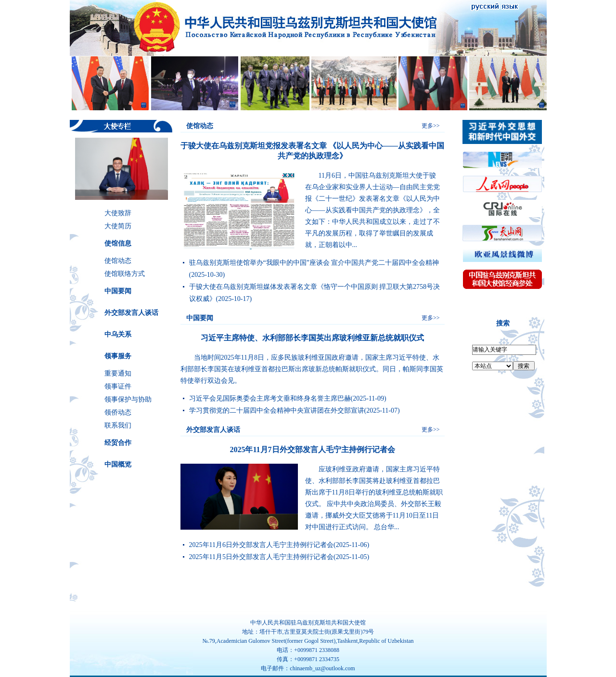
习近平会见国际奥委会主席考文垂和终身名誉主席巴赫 (270, 398)
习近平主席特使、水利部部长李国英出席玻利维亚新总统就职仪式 (312, 338)
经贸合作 (118, 443)
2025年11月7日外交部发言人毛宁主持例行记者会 (312, 449)
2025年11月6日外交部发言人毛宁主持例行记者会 (261, 545)
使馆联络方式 (125, 274)
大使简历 (118, 226)
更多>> (431, 126)
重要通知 (118, 373)
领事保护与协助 (128, 399)
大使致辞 (118, 213)
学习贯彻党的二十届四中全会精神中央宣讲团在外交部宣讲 (277, 410)
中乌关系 (118, 334)
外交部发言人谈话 (131, 313)
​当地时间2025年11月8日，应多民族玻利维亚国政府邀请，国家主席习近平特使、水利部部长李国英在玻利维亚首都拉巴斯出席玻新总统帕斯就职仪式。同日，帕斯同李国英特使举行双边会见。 (312, 369)
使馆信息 (118, 243)
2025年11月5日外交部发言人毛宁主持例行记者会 (261, 557)
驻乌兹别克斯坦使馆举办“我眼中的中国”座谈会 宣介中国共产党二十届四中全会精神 (314, 263)
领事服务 (118, 356)
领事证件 (118, 386)
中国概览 (118, 464)
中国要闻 (118, 291)
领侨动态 (118, 412)
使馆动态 (118, 261)
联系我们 (118, 425)
